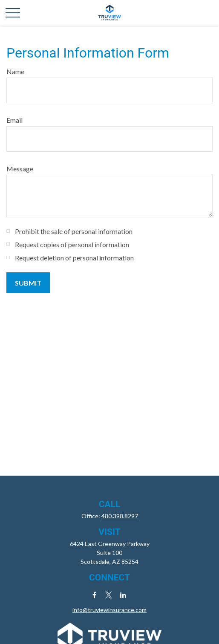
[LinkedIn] (123, 595)
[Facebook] (94, 595)
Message (20, 169)
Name (15, 71)
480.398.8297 (120, 516)
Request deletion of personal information (74, 258)
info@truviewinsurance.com (109, 610)
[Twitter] (109, 595)
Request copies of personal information (72, 244)
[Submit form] (28, 283)
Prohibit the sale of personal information (74, 231)
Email (14, 120)
